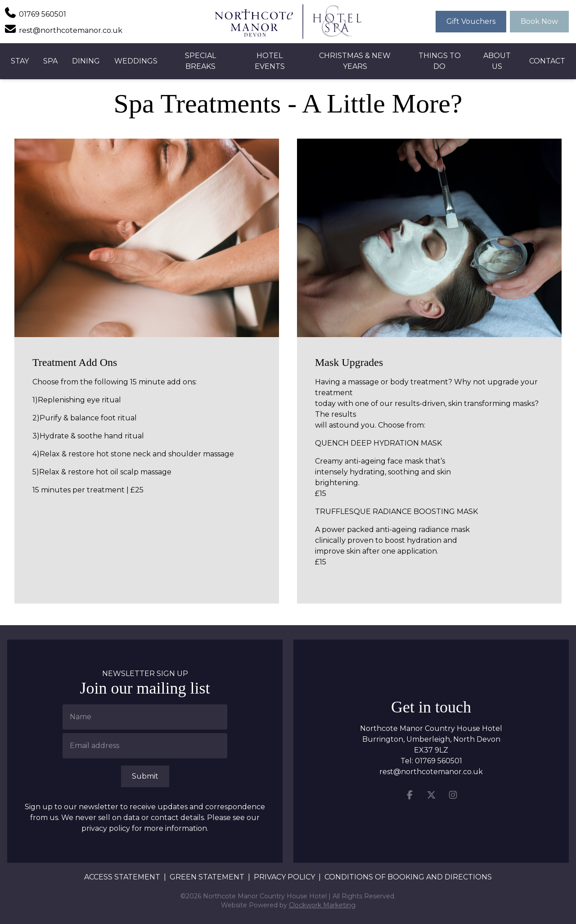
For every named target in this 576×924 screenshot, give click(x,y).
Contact (547, 61)
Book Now (539, 21)
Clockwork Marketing (322, 905)
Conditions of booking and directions (408, 877)
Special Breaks (200, 61)
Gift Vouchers (471, 21)
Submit (145, 776)
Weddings (136, 61)
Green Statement (207, 877)
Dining (86, 61)
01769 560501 (439, 761)
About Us (497, 61)
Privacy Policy (284, 877)
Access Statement (122, 877)
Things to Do (440, 61)
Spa (50, 61)
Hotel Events (270, 61)
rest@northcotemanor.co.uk (431, 772)
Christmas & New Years (355, 61)
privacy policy (106, 828)
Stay (20, 61)
